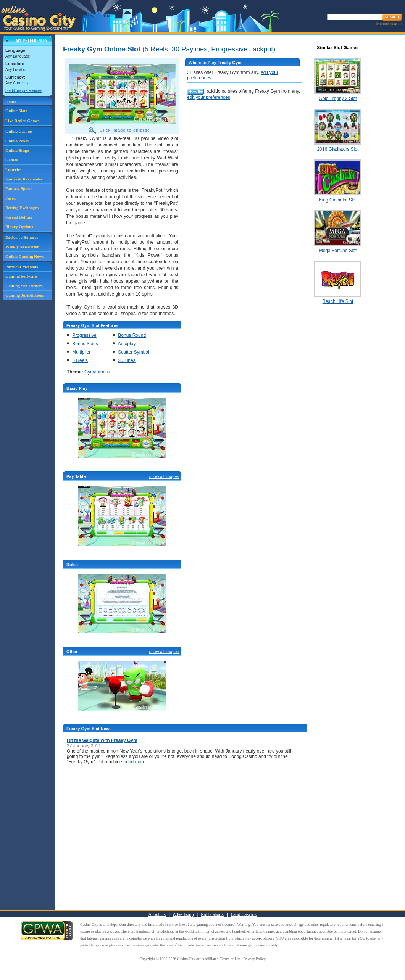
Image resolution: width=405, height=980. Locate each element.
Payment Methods (22, 267)
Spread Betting (19, 217)
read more (135, 762)
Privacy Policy (254, 959)
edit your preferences (209, 97)
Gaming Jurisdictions (25, 295)
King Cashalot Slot (338, 200)
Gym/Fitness (97, 372)
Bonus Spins (85, 344)
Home (11, 102)
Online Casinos (19, 131)
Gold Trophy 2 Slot (338, 98)
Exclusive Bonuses (22, 237)
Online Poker (17, 141)
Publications (212, 914)
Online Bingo (17, 150)
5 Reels (80, 360)
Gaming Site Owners (24, 286)
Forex (10, 198)
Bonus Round (132, 335)
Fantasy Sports (19, 188)
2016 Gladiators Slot (338, 149)
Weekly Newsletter (22, 247)
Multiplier (81, 352)
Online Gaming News (24, 256)
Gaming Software (21, 276)
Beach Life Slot (338, 301)
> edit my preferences (24, 91)
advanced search (387, 24)
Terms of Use (231, 959)
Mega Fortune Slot (338, 251)
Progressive (84, 335)
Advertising (183, 914)
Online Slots (16, 111)
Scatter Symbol (133, 352)
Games (11, 160)
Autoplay (127, 344)
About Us (157, 914)
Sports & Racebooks (24, 179)
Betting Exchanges (22, 208)
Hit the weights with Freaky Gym (102, 740)
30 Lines (127, 360)
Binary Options (19, 227)
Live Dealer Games (23, 121)
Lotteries (13, 169)
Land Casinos (244, 914)
